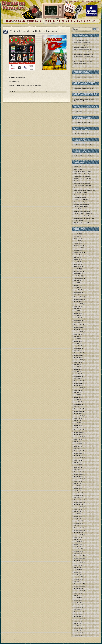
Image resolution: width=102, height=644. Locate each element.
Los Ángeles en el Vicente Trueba (83, 216)
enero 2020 (77, 406)
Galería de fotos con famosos (82, 199)
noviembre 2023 (78, 299)
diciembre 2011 (78, 612)
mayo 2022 (77, 341)
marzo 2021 (77, 374)
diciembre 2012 (78, 584)
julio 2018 (77, 441)
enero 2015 (77, 525)
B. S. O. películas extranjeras (82, 181)
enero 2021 (77, 378)
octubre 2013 (77, 560)
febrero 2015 (77, 523)
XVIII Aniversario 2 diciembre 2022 (84, 59)
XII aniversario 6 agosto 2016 (82, 47)
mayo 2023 (77, 313)
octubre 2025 (77, 250)
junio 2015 (77, 514)
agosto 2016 (77, 481)
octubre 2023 (77, 301)
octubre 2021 (77, 357)
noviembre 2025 (78, 248)
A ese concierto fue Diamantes (82, 176)
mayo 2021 (77, 369)
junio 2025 (77, 259)
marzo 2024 (77, 290)
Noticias (31, 92)
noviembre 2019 (78, 411)
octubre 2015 (77, 504)
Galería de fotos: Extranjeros (82, 204)
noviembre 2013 (78, 558)
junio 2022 (77, 339)
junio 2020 (77, 395)
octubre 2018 (77, 434)
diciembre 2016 (78, 472)
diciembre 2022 (78, 325)
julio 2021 (77, 364)
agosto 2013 (77, 565)
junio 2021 (77, 367)
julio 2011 (77, 623)
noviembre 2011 (78, 614)
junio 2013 (77, 570)
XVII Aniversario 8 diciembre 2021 (83, 57)
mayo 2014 (77, 544)
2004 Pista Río (78, 167)
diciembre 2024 (78, 271)
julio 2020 (77, 392)
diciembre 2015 (78, 500)
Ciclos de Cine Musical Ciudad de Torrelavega (86, 190)
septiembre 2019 (78, 416)
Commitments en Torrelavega (82, 123)
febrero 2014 (77, 551)
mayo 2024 (77, 285)
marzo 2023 (77, 318)
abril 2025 (77, 262)
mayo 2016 (77, 488)
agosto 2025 (77, 255)
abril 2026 (77, 236)
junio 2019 (77, 423)
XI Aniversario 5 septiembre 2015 (83, 45)
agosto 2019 (77, 418)
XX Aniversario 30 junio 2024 (82, 64)
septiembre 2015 (78, 507)
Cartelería (77, 188)
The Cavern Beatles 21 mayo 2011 (83, 145)
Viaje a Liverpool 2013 (80, 112)
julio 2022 (77, 336)
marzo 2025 (77, 264)
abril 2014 (77, 546)
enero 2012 (77, 609)
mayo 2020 (77, 397)
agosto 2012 (77, 593)
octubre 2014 (77, 532)
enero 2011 (77, 635)
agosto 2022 (77, 334)
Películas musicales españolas (82, 223)
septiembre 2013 (78, 563)
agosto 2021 (77, 362)
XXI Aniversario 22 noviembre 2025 (84, 66)
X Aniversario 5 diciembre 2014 (83, 43)
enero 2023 (77, 322)
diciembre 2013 (78, 556)
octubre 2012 (77, 588)
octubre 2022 (77, 329)
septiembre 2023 (78, 304)
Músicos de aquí (78, 220)
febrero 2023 (77, 320)
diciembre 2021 (78, 353)
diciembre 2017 (78, 451)
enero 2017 (77, 469)
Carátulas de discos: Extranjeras (82, 185)
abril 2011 (77, 630)
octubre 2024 (77, 276)
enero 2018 (77, 448)
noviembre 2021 (78, 355)
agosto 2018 (77, 439)
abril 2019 (77, 427)
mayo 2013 (77, 572)
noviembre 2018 (78, 432)
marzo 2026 (77, 238)
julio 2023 (77, 308)
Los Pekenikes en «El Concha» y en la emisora (86, 218)
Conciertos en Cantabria (80, 192)
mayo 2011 (77, 628)
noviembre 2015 (78, 502)
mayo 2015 (77, 516)
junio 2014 (77, 542)
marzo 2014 (77, 549)
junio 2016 (77, 486)
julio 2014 (77, 539)
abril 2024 (77, 287)
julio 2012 (77, 595)
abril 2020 (77, 399)
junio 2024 (77, 283)
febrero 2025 (77, 266)
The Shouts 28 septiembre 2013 (82, 156)
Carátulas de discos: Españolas (82, 183)
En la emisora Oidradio (80, 195)
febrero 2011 (77, 633)
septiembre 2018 (78, 437)
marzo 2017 (77, 467)
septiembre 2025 (78, 252)
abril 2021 (77, 371)
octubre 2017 (77, 455)
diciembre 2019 (78, 409)
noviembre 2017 (78, 453)
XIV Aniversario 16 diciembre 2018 (84, 52)
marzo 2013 (77, 577)
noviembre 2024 (78, 273)
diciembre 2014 (78, 528)
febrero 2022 (77, 348)
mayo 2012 (77, 600)
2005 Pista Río (78, 169)
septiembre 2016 (78, 479)
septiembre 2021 (78, 360)
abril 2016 (77, 490)
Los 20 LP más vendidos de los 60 (83, 211)
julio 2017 (77, 462)
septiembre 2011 (78, 619)
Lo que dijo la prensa (80, 209)
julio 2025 (77, 257)
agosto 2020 (77, 390)
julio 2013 (77, 567)
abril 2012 (77, 602)
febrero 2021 (77, 376)
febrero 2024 (77, 292)
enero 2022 (77, 350)
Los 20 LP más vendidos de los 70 (83, 213)
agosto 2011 (77, 621)
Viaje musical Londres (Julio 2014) (83, 88)
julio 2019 (77, 420)
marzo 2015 (77, 521)
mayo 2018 (77, 444)
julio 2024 (77, 280)
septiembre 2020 (78, 388)
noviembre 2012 (78, 586)
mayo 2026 (77, 234)
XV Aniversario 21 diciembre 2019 (83, 54)
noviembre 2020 (78, 383)
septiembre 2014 (78, 535)
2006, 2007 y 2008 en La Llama (82, 171)
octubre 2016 (77, 476)
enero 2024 (77, 294)
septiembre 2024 (78, 278)
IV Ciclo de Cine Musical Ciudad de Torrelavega (33, 31)
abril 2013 (77, 574)
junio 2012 (77, 598)
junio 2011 (77, 626)
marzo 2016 (77, 493)
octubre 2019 (77, 413)
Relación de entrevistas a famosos (83, 77)
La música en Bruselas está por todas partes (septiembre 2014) (85, 100)
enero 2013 (77, 581)
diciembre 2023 (78, 297)
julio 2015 (77, 511)
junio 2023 (77, 311)
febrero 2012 (77, 607)
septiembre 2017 (78, 458)
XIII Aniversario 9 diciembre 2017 (83, 50)
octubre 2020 (77, 385)
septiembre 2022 (78, 332)
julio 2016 (77, 483)
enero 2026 (77, 243)
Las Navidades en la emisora (82, 206)
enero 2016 (77, 497)
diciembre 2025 (78, 245)
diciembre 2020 (78, 381)
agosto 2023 (77, 306)
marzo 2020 (77, 402)
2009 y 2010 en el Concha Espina (83, 174)
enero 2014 (77, 553)
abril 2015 (77, 518)
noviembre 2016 (78, 474)
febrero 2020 (77, 404)
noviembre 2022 (78, 327)
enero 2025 (77, 269)
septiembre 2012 (78, 591)
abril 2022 (77, 343)
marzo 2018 (77, 446)
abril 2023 (77, 315)
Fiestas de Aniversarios (80, 197)
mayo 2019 (77, 425)
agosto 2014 (77, 537)
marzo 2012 (77, 605)
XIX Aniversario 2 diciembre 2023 (83, 61)
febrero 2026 (77, 241)
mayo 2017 (77, 465)
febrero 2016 (77, 495)
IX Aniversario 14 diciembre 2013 (83, 40)
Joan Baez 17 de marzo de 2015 (82, 134)
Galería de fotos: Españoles (81, 202)
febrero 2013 (77, 579)
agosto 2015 (77, 509)
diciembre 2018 (78, 430)
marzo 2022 (77, 346)
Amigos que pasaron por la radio (83, 178)
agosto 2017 (77, 460)
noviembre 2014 (78, 530)
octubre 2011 (77, 616)
